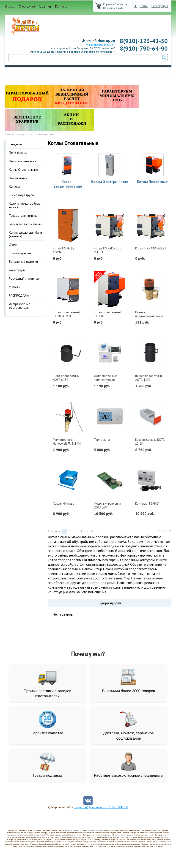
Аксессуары (17, 270)
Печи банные (18, 153)
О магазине (27, 6)
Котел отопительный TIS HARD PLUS (67, 315)
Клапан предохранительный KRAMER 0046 (149, 317)
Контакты (61, 6)
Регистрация (160, 6)
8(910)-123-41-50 (144, 41)
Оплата (10, 6)
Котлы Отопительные (23, 170)
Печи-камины (18, 178)
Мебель (14, 287)
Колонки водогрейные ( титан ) (26, 205)
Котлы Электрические (110, 183)
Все (93, 532)
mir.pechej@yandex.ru (100, 45)
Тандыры (15, 144)
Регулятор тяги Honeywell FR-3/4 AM (67, 442)
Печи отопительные (23, 161)
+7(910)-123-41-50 (116, 808)
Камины (14, 187)
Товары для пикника (23, 216)
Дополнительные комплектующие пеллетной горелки (107, 381)
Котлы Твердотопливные (67, 185)
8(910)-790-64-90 (144, 48)
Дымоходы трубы (22, 195)
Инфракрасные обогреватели (20, 306)
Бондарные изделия (23, 262)
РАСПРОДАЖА (19, 295)
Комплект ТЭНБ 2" (147, 504)
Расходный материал (24, 279)
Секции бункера (64, 504)
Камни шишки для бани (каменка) (25, 234)
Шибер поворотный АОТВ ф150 (148, 379)
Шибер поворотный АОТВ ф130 (66, 379)
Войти (144, 6)
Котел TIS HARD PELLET (151, 249)
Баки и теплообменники (26, 224)
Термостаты (102, 440)
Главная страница (14, 134)
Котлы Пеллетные (152, 183)
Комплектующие (20, 253)
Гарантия (45, 6)
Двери (14, 245)
